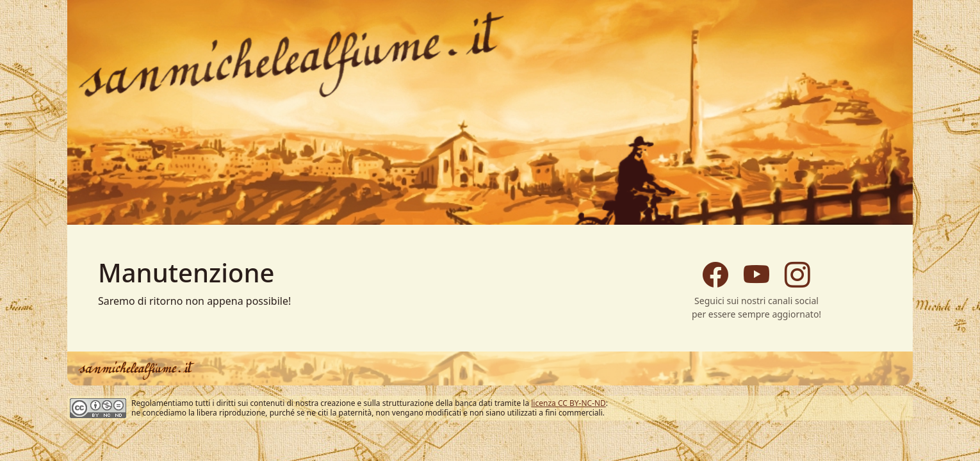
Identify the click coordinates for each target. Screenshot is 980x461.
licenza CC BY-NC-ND (568, 403)
